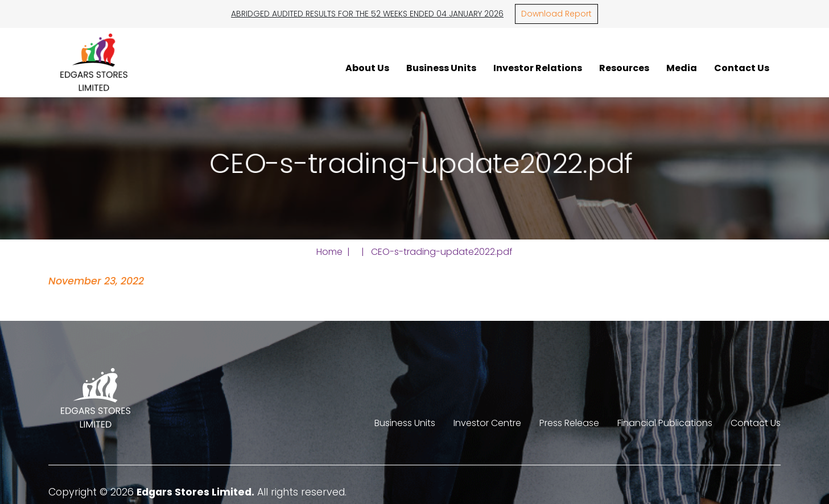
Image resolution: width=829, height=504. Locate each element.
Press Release (569, 423)
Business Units (441, 68)
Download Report (556, 14)
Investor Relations (538, 68)
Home (329, 252)
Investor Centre (487, 423)
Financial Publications (665, 423)
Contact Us (742, 68)
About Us (367, 68)
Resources (624, 68)
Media (682, 68)
